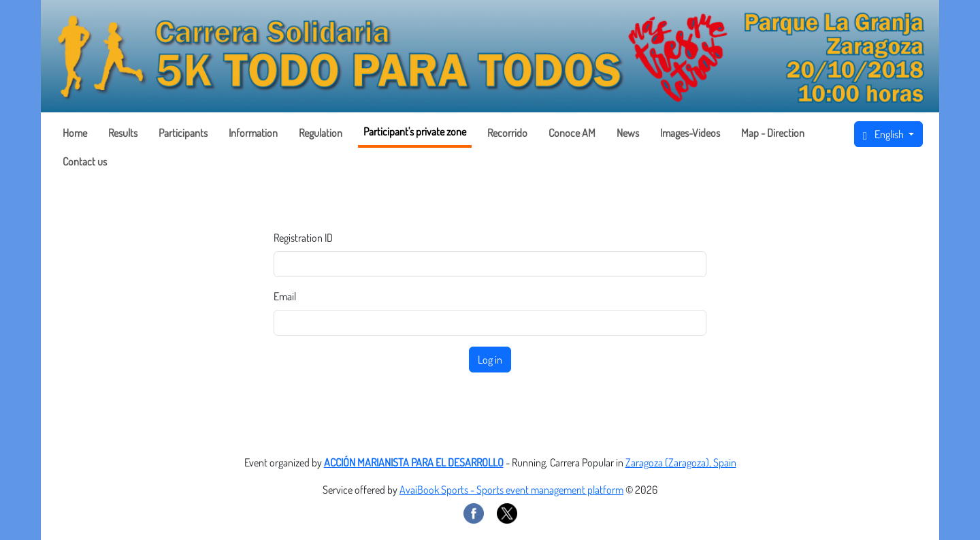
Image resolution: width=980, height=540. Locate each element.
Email (285, 296)
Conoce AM (572, 133)
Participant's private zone (415, 131)
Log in (490, 360)
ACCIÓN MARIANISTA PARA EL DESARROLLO (414, 462)
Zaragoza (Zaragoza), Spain (681, 462)
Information (253, 133)
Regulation (321, 133)
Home (75, 133)
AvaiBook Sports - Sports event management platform (511, 490)
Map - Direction (773, 133)
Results (123, 133)
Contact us (85, 161)
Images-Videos (690, 133)
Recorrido (507, 133)
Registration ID (303, 238)
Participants (183, 133)
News (628, 133)
